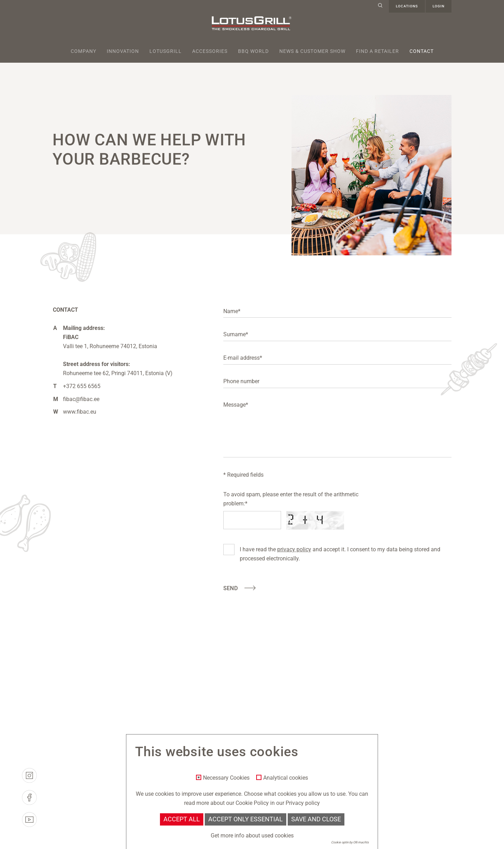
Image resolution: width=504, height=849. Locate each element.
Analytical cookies (286, 778)
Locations (407, 6)
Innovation (123, 51)
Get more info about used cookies (252, 836)
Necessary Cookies (226, 778)
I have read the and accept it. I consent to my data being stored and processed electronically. (340, 553)
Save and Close (316, 819)
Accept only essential (246, 819)
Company (83, 51)
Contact (422, 51)
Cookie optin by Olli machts (350, 842)
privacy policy (294, 549)
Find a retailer (377, 51)
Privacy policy (303, 803)
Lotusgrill (166, 51)
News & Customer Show (312, 51)
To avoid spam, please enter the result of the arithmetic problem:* (291, 499)
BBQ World (253, 51)
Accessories (210, 51)
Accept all (182, 819)
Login (439, 6)
